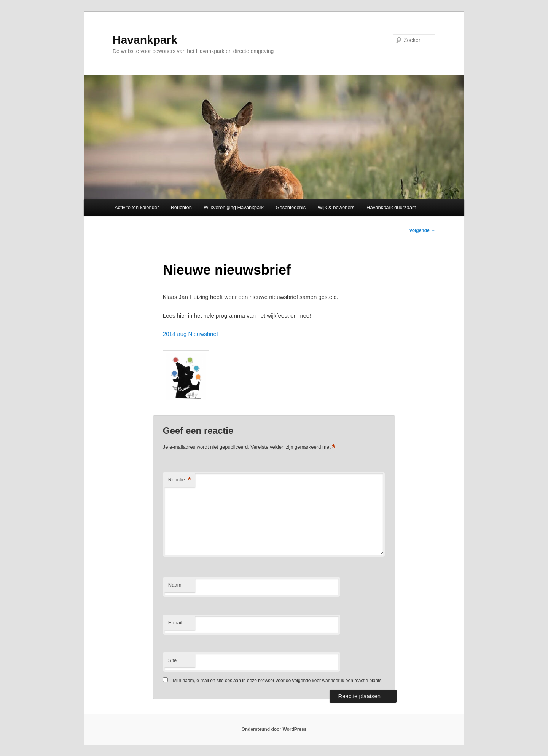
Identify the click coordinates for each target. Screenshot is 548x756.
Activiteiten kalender (137, 207)
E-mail (175, 623)
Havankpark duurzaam (391, 207)
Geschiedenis (291, 207)
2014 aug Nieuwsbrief (190, 334)
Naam (175, 585)
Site (172, 660)
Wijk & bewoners (336, 207)
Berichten (181, 207)
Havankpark (145, 40)
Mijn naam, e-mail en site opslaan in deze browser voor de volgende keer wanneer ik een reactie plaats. (278, 681)
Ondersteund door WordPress (274, 729)
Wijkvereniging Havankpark (234, 207)
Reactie (180, 480)
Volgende (422, 230)
